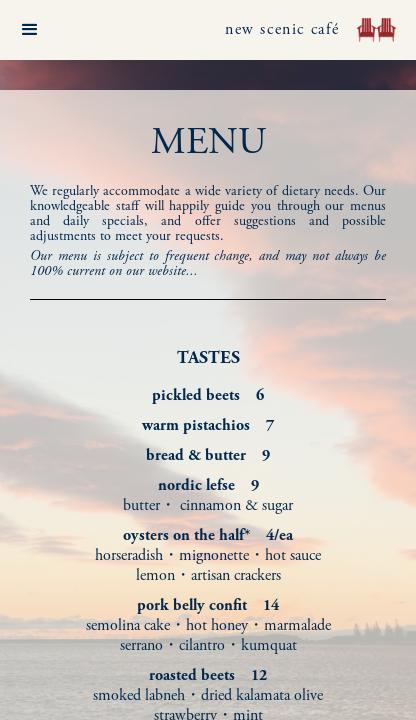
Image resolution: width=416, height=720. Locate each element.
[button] (30, 30)
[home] (371, 30)
